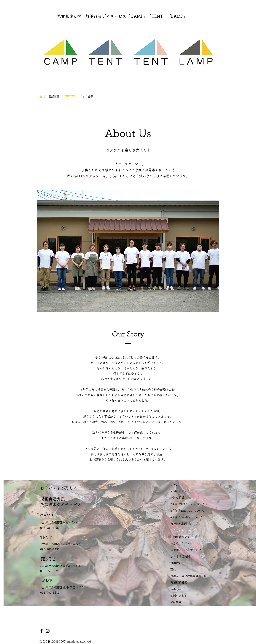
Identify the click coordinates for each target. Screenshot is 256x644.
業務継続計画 (179, 583)
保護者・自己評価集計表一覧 (189, 576)
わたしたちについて (183, 530)
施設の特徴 (177, 498)
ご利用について (180, 537)
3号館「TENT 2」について (187, 511)
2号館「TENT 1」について (187, 504)
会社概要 (176, 602)
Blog (173, 569)
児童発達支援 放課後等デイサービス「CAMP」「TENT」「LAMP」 (122, 16)
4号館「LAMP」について (186, 517)
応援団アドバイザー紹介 (186, 550)
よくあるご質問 (180, 556)
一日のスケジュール (183, 543)
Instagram (177, 589)
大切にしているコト (183, 491)
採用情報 (176, 563)
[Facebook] (42, 631)
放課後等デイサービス (61, 505)
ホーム (175, 485)
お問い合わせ (179, 596)
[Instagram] (48, 631)
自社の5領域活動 (181, 524)
